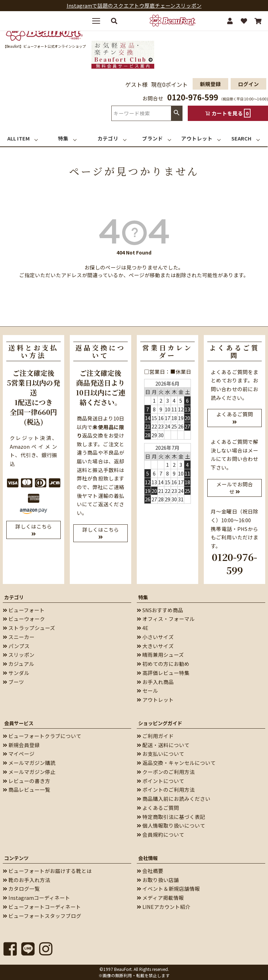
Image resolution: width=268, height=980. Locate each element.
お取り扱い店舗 (158, 880)
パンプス (16, 646)
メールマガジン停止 (29, 772)
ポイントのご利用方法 (166, 789)
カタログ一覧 (21, 888)
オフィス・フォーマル (166, 619)
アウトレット (155, 700)
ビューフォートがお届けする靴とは (47, 871)
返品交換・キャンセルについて (176, 763)
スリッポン (19, 655)
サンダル (16, 673)
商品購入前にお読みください (174, 799)
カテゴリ (14, 597)
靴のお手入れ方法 (27, 880)
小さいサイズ (155, 637)
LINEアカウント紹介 (164, 907)
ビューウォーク (24, 619)
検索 (177, 113)
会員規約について (161, 834)
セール (147, 690)
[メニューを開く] (99, 21)
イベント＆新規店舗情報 (168, 888)
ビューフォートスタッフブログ (42, 916)
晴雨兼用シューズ (160, 655)
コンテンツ (16, 858)
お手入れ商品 (155, 682)
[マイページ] (230, 21)
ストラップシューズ (29, 628)
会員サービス (19, 723)
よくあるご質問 (158, 808)
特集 (143, 597)
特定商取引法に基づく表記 (171, 817)
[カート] (258, 21)
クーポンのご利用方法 (166, 772)
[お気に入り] (244, 21)
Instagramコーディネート (36, 898)
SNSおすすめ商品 (160, 610)
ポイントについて (161, 781)
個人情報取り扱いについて (171, 825)
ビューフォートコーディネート (42, 907)
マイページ (19, 754)
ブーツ (13, 682)
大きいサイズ (155, 646)
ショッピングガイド (160, 723)
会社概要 (150, 871)
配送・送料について (163, 745)
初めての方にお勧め (163, 664)
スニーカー (19, 637)
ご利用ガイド (155, 736)
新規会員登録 (21, 745)
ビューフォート (24, 610)
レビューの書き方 (27, 781)
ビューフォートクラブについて (42, 736)
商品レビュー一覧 (27, 789)
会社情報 (148, 858)
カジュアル (18, 664)
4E (143, 628)
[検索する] (114, 21)
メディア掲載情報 (160, 898)
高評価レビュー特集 (163, 673)
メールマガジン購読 (29, 763)
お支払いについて (161, 754)
